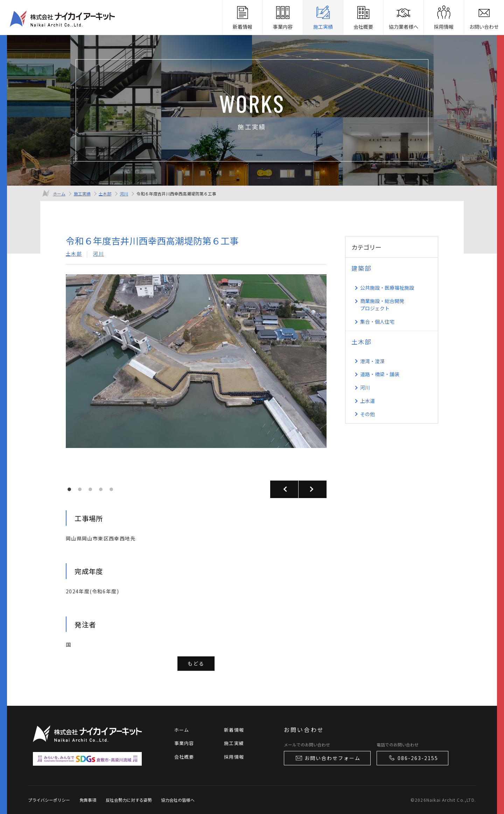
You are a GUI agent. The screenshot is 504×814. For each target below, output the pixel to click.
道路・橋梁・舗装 (380, 374)
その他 (367, 414)
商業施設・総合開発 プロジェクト (382, 305)
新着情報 (234, 730)
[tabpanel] (196, 376)
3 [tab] (92, 491)
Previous (284, 489)
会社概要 (184, 757)
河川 (124, 194)
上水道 (367, 401)
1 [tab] (71, 491)
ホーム (59, 194)
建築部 (361, 268)
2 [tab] (82, 491)
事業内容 (184, 743)
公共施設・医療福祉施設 (387, 288)
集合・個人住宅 (377, 322)
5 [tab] (113, 491)
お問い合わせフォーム (328, 758)
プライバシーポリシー (49, 800)
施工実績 (82, 194)
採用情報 (234, 757)
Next (313, 489)
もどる (196, 663)
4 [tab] (103, 491)
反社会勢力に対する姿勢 (129, 800)
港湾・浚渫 (372, 361)
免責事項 (88, 800)
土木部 (105, 194)
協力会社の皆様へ (178, 800)
